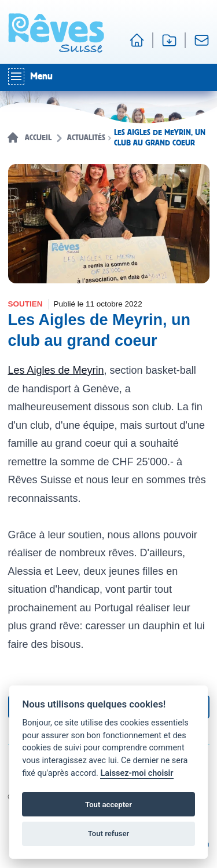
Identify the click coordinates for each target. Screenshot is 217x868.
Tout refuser (109, 834)
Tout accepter (108, 805)
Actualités (86, 138)
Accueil (38, 138)
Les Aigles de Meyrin (56, 370)
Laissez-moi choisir (137, 773)
